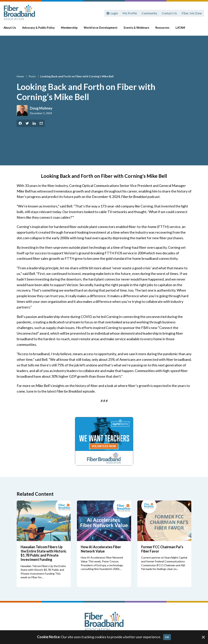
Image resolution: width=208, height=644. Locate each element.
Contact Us (169, 13)
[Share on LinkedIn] (34, 123)
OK (167, 637)
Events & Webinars (140, 29)
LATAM (183, 29)
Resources (165, 29)
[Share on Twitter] (27, 123)
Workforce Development (104, 29)
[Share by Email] (41, 123)
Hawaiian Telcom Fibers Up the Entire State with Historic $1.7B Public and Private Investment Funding (44, 553)
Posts (32, 76)
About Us (13, 29)
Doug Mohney (41, 108)
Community (149, 13)
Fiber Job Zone (192, 13)
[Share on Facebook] (20, 123)
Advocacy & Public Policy (42, 29)
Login (114, 13)
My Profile (130, 13)
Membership (72, 29)
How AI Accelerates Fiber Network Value (101, 549)
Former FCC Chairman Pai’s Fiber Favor (162, 549)
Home (21, 76)
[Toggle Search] (199, 29)
